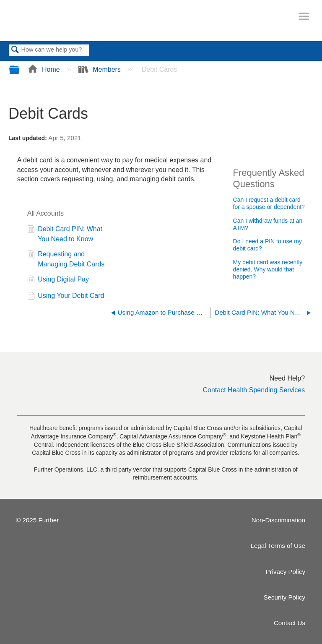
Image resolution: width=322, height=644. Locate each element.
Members (101, 69)
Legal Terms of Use (278, 546)
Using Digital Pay (58, 280)
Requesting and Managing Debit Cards (66, 259)
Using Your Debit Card (66, 297)
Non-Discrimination (278, 520)
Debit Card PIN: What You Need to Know (65, 234)
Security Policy (284, 597)
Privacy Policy (285, 572)
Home (45, 69)
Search (15, 50)
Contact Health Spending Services (254, 390)
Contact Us (290, 623)
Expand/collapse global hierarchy (20, 70)
